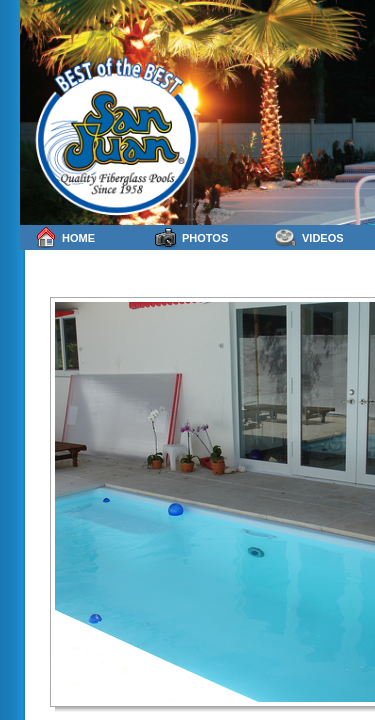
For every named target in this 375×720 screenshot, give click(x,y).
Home (65, 237)
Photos (191, 237)
